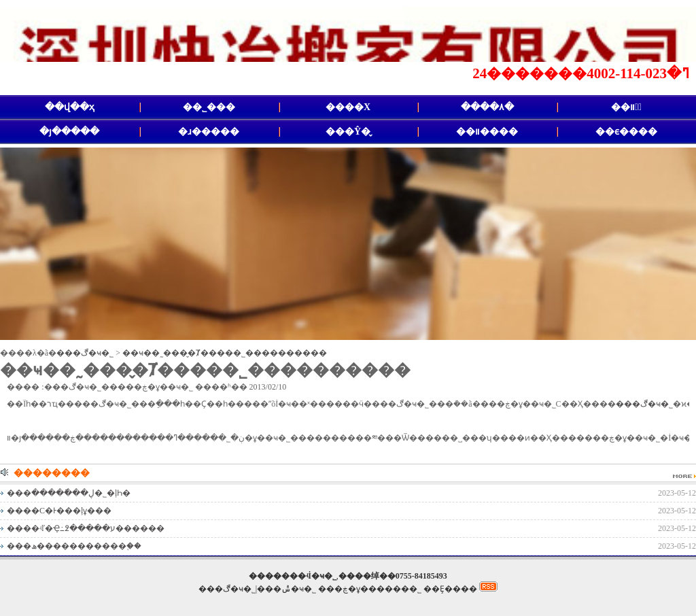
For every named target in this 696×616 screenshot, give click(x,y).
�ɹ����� (209, 132)
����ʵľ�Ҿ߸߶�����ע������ (86, 528)
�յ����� (69, 132)
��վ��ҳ (70, 107)
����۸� (487, 107)
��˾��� (209, 107)
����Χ (348, 107)
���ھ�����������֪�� (74, 546)
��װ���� (487, 132)
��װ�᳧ (626, 107)
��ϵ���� (626, 132)
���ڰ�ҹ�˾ (85, 353)
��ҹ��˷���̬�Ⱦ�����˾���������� (225, 353)
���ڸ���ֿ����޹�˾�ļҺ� (69, 493)
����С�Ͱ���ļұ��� (59, 511)
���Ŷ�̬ (348, 132)
